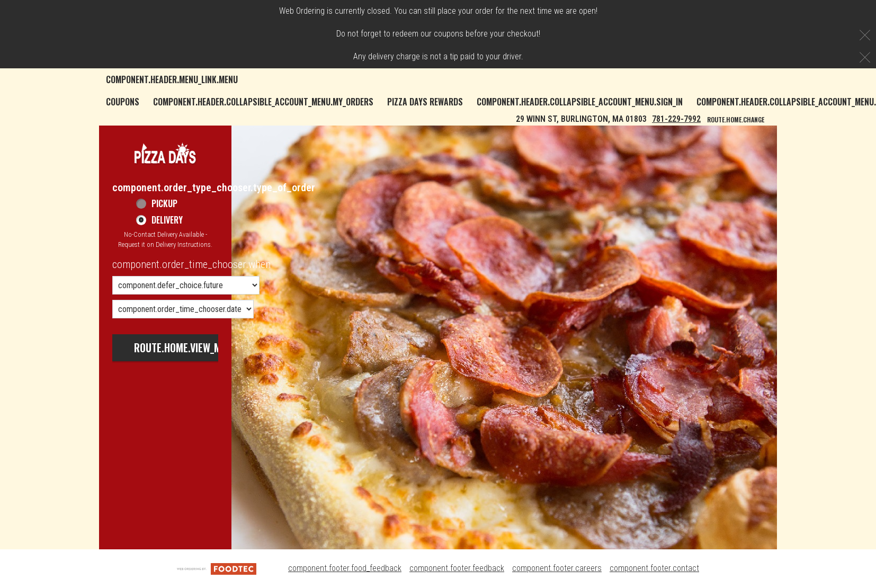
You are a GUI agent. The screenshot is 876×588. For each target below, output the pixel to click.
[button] (165, 153)
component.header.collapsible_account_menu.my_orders (263, 102)
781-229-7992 (676, 119)
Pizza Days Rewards (425, 102)
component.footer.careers (557, 568)
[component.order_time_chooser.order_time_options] (186, 285)
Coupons (123, 102)
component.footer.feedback (457, 568)
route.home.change (736, 119)
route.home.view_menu (186, 348)
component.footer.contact (654, 568)
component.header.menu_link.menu (172, 79)
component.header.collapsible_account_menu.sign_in (580, 102)
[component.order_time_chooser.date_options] (183, 309)
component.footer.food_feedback (345, 568)
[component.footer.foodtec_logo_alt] (217, 568)
